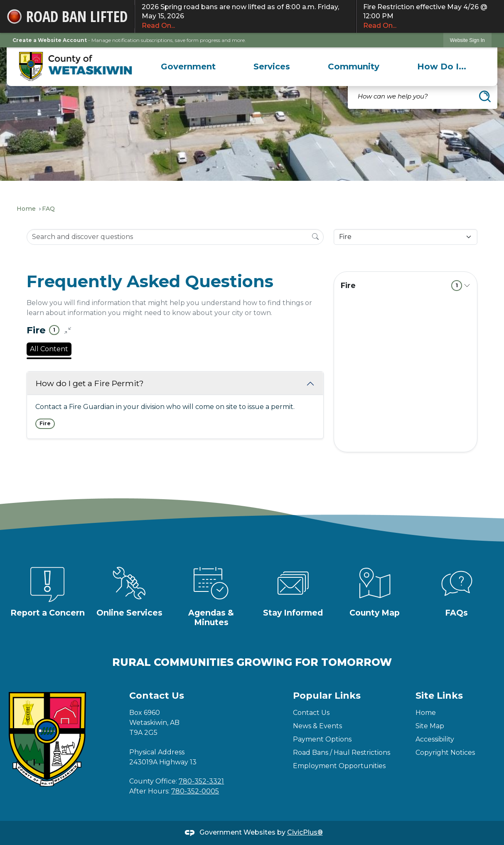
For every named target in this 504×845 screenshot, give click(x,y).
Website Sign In (467, 40)
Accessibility (435, 739)
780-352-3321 (201, 781)
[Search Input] (175, 237)
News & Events (317, 726)
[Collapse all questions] (68, 330)
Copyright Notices (445, 753)
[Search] (315, 237)
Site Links (439, 696)
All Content (49, 349)
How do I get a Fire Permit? (90, 383)
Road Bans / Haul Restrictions (342, 753)
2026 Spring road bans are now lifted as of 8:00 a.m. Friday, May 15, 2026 (245, 17)
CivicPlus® (305, 832)
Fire (401, 286)
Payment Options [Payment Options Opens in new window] (322, 739)
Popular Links (327, 696)
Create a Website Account (50, 40)
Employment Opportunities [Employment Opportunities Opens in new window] (339, 766)
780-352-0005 (195, 791)
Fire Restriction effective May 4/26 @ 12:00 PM (430, 17)
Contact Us (311, 713)
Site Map (430, 726)
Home (26, 209)
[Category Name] (406, 237)
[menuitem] (188, 67)
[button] (485, 96)
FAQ (48, 209)
